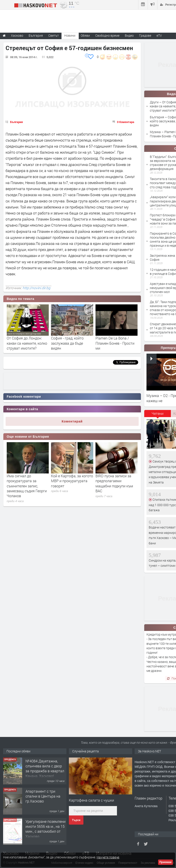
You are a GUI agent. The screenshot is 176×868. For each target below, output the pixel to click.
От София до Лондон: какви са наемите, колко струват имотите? (27, 343)
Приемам (165, 862)
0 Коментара (126, 122)
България (16, 122)
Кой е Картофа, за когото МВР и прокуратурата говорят (72, 481)
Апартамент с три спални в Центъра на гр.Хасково (43, 796)
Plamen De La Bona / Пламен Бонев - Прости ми (115, 343)
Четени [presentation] (158, 413)
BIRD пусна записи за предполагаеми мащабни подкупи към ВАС (114, 483)
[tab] (158, 415)
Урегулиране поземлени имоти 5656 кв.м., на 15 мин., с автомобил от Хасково (46, 829)
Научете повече (108, 857)
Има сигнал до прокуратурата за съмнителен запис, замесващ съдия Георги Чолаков (27, 486)
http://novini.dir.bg (36, 288)
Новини (70, 35)
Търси (76, 820)
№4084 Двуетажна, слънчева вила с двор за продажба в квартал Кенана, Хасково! (45, 768)
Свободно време (107, 35)
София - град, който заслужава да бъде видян (67, 343)
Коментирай (72, 421)
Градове (145, 35)
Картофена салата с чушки (91, 800)
